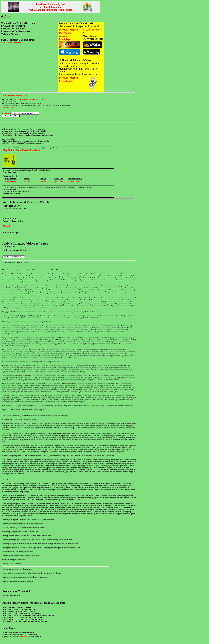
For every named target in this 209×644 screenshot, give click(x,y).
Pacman (27, 179)
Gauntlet (43, 179)
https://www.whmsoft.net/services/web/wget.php (27, 143)
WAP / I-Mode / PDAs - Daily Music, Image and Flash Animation (25, 621)
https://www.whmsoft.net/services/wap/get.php (29, 133)
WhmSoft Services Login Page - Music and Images (20, 609)
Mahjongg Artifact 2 (75, 179)
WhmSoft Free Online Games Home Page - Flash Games (22, 613)
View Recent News (9, 189)
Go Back (6, 16)
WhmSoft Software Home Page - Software (17, 607)
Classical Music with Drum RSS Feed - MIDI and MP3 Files (23, 617)
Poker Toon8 (59, 179)
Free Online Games (9, 172)
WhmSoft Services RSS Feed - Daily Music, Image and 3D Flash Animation (28, 615)
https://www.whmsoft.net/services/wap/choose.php (35, 135)
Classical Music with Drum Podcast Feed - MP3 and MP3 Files (24, 619)
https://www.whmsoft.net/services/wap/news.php (30, 131)
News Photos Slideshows (11, 193)
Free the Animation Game (11, 595)
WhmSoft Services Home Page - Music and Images (20, 635)
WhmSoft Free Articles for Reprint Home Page (18, 633)
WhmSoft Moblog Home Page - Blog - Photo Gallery (20, 611)
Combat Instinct (11, 179)
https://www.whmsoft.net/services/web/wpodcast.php (31, 141)
